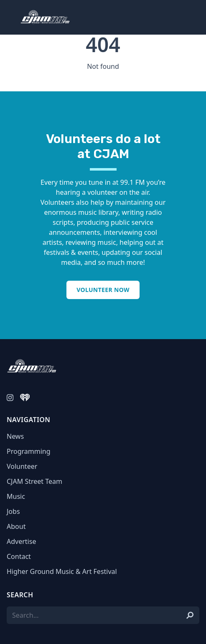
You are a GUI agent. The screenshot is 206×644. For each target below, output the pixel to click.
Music (16, 496)
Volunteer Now (103, 290)
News (15, 436)
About (16, 526)
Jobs (13, 511)
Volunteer (22, 466)
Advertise (21, 541)
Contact (19, 556)
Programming (29, 451)
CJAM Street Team (34, 481)
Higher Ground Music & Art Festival (62, 571)
